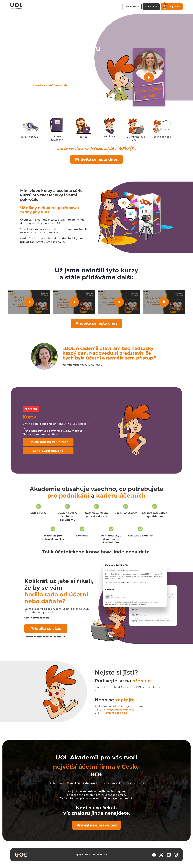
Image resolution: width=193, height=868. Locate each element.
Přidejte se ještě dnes (97, 159)
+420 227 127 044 (116, 713)
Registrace (172, 6)
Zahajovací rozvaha (48, 451)
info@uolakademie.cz (120, 710)
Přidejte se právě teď (96, 825)
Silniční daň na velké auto (48, 442)
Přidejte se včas (46, 628)
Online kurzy (132, 7)
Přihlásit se (151, 7)
